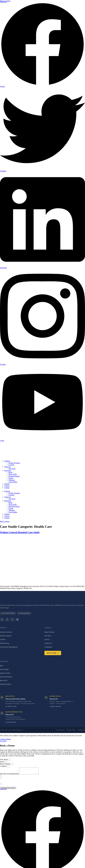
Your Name (4, 759)
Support (7, 484)
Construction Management (9, 647)
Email (2, 762)
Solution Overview (6, 632)
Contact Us (48, 643)
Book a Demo (53, 653)
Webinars (12, 480)
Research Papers (14, 476)
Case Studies (13, 482)
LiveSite (11, 465)
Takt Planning (5, 643)
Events (11, 478)
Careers (7, 486)
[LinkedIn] (2, 620)
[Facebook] (12, 620)
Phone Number (5, 764)
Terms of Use (60, 730)
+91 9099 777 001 (11, 706)
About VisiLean (49, 632)
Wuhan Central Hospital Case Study (20, 532)
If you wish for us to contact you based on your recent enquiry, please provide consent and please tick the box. (40, 777)
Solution (7, 461)
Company (4, 766)
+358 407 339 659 (55, 706)
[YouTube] (17, 620)
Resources (8, 470)
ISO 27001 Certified (8, 613)
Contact (7, 488)
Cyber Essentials (24, 613)
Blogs (10, 472)
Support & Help (5, 673)
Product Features (14, 463)
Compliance (48, 647)
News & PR (13, 474)
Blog (1, 666)
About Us (8, 467)
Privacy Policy (71, 730)
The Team (12, 469)
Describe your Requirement (10, 775)
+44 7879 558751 (11, 722)
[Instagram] (7, 620)
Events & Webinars (6, 677)
